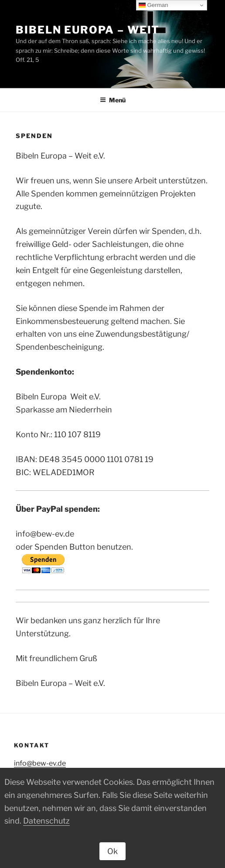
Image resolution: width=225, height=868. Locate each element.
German (153, 5)
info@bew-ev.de (40, 763)
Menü (113, 100)
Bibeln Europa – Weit (88, 30)
